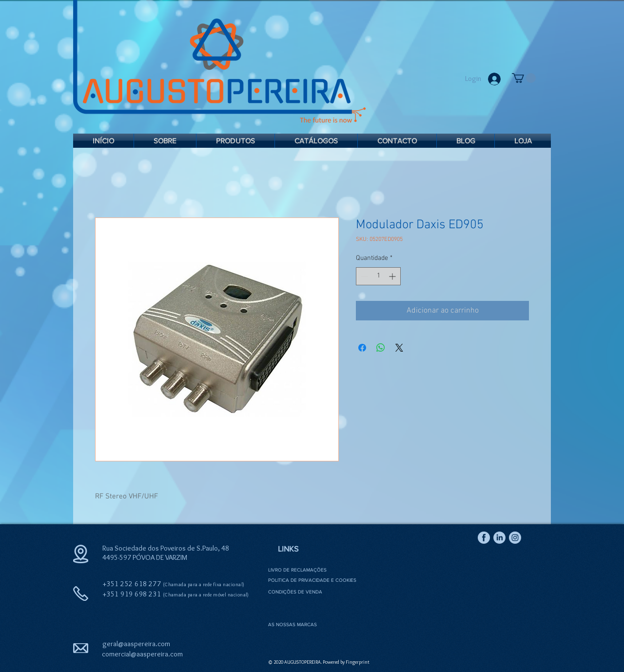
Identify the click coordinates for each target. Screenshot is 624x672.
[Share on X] (399, 348)
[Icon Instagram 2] (515, 538)
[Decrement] (363, 276)
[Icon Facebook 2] (484, 538)
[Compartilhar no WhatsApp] (381, 348)
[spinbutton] (378, 276)
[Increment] (393, 276)
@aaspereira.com (157, 654)
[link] (524, 78)
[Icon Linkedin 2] (499, 538)
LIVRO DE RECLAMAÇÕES (297, 570)
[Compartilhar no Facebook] (362, 348)
